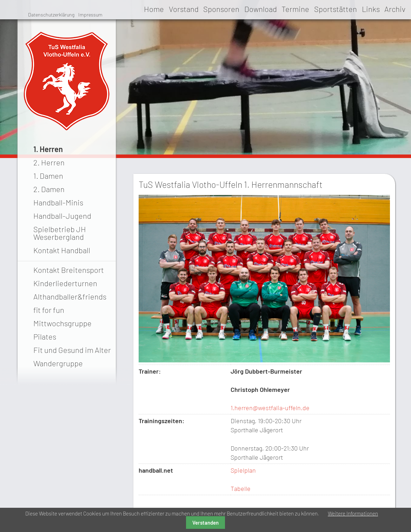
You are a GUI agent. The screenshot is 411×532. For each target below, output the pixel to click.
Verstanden (205, 523)
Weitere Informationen (353, 513)
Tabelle (241, 488)
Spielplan (243, 470)
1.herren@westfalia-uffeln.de (270, 408)
